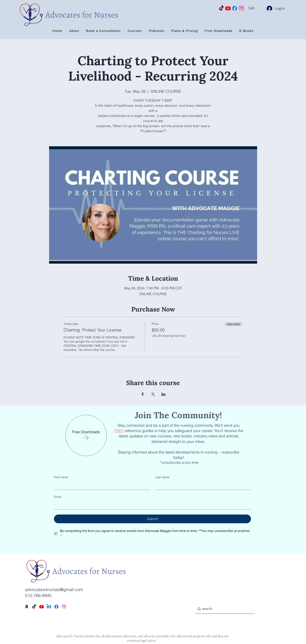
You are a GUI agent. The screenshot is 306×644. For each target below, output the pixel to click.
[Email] (151, 505)
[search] (224, 609)
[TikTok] (221, 8)
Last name (162, 477)
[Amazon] (27, 607)
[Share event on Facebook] (143, 394)
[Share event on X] (153, 394)
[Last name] (202, 485)
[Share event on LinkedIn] (164, 394)
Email (58, 497)
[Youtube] (228, 8)
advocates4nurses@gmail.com (54, 589)
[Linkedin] (49, 607)
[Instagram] (241, 8)
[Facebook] (235, 8)
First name (61, 477)
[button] (257, 8)
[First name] (101, 485)
